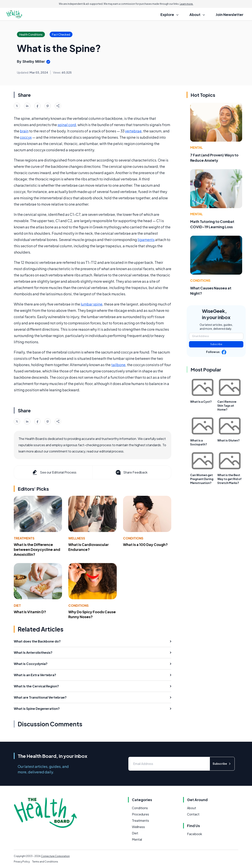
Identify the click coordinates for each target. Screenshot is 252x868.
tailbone (118, 365)
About (192, 808)
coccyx (26, 137)
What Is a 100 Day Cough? (145, 544)
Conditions (133, 538)
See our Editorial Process (54, 472)
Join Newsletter (230, 14)
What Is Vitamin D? (30, 612)
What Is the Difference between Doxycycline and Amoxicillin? (37, 549)
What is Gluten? (228, 440)
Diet (17, 605)
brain (24, 131)
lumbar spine (92, 304)
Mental (196, 147)
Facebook (195, 834)
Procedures (140, 814)
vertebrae (133, 131)
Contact (193, 814)
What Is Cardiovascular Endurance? (88, 547)
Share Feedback (131, 472)
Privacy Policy (22, 862)
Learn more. (187, 4)
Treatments (24, 538)
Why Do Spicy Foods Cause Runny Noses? (92, 614)
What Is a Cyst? (201, 402)
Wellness (77, 538)
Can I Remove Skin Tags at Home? (227, 405)
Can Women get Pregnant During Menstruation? (202, 479)
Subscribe (216, 344)
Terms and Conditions (45, 862)
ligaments (146, 240)
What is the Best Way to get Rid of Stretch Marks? (229, 479)
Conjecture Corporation (55, 856)
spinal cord (67, 125)
